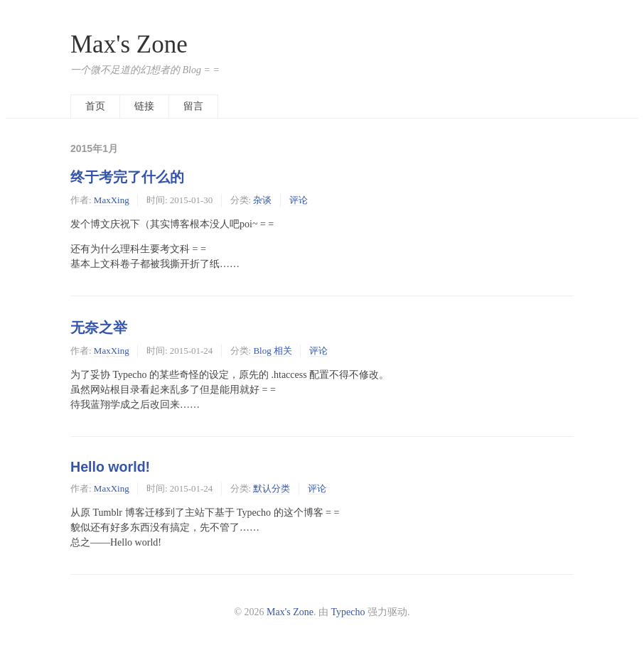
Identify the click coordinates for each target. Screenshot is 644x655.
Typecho (348, 612)
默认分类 (272, 488)
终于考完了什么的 (127, 177)
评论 (299, 200)
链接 (144, 106)
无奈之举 (99, 327)
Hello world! (110, 467)
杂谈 (262, 200)
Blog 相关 (273, 351)
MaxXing (112, 200)
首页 (95, 106)
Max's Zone (129, 44)
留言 (193, 106)
